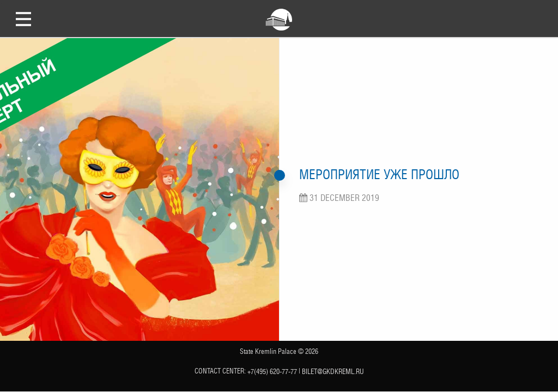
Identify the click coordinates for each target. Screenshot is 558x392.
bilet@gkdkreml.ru (333, 372)
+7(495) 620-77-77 (272, 372)
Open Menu (23, 19)
